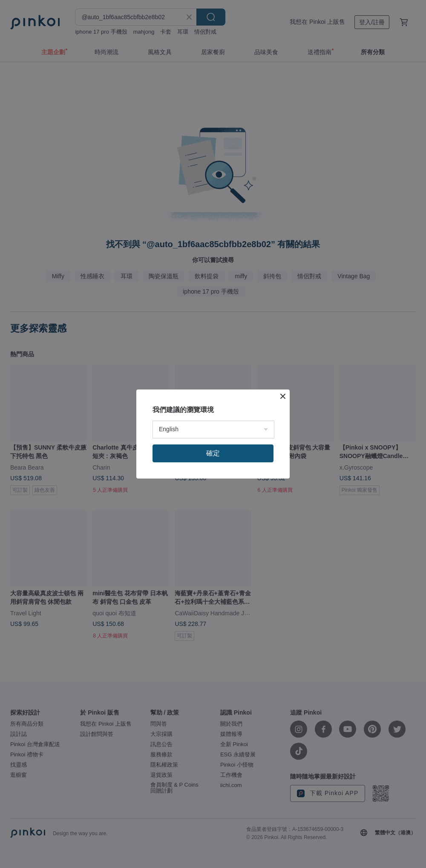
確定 (213, 453)
